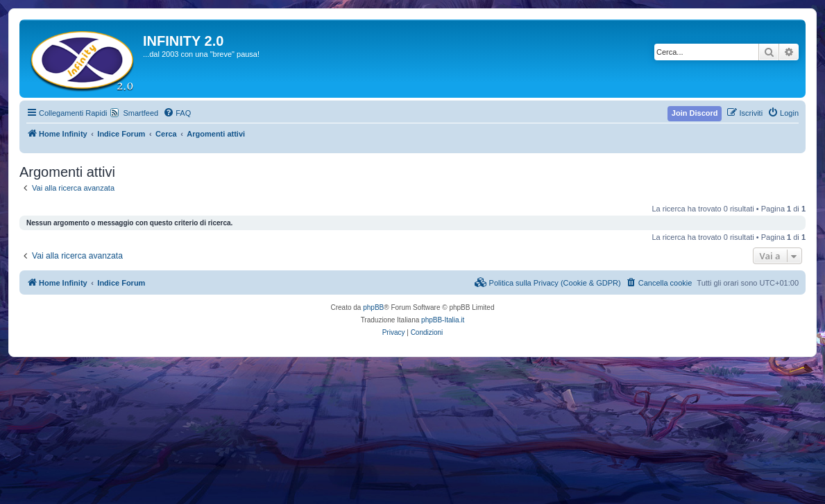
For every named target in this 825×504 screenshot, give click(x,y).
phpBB (373, 307)
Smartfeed (141, 113)
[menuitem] (177, 113)
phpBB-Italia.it (443, 320)
